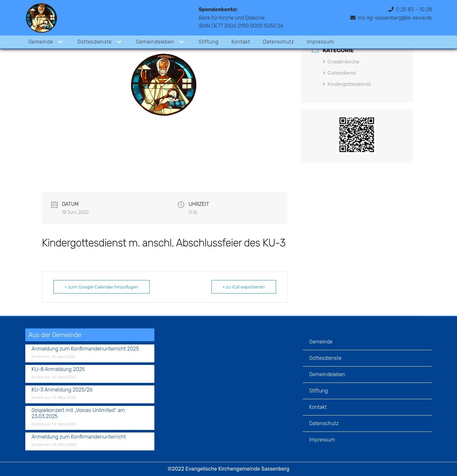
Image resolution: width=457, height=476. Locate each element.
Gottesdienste (325, 358)
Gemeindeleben (327, 374)
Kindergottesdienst (347, 84)
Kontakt (241, 42)
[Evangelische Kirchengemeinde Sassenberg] (41, 18)
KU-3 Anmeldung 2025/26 (62, 390)
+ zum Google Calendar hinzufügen (102, 287)
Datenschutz (279, 42)
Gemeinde (321, 342)
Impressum (321, 42)
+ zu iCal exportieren (244, 287)
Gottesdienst (340, 73)
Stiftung (209, 42)
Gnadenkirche (341, 62)
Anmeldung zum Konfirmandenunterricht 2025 (86, 349)
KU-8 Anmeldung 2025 (58, 369)
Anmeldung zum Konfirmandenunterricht (79, 437)
